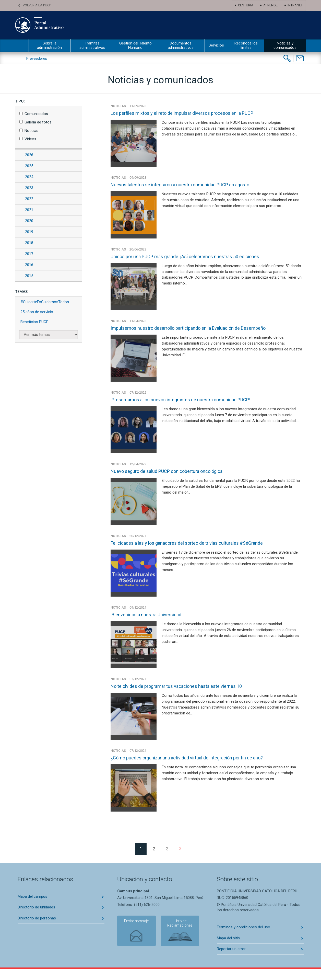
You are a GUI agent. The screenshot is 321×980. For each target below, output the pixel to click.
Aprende (270, 5)
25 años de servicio (37, 312)
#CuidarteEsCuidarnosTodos (45, 302)
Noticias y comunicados (285, 45)
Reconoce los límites (246, 45)
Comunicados (36, 114)
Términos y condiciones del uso (243, 939)
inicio (22, 45)
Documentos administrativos (181, 45)
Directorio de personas (37, 929)
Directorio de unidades (36, 918)
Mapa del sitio (228, 949)
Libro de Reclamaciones (177, 935)
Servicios (216, 45)
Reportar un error (231, 960)
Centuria (246, 5)
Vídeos (30, 139)
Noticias (31, 131)
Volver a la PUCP (37, 5)
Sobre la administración (49, 45)
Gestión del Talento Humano (135, 45)
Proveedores (37, 59)
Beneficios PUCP (34, 322)
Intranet (295, 5)
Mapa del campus (32, 908)
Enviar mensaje (135, 933)
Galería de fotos (38, 122)
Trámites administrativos (92, 45)
